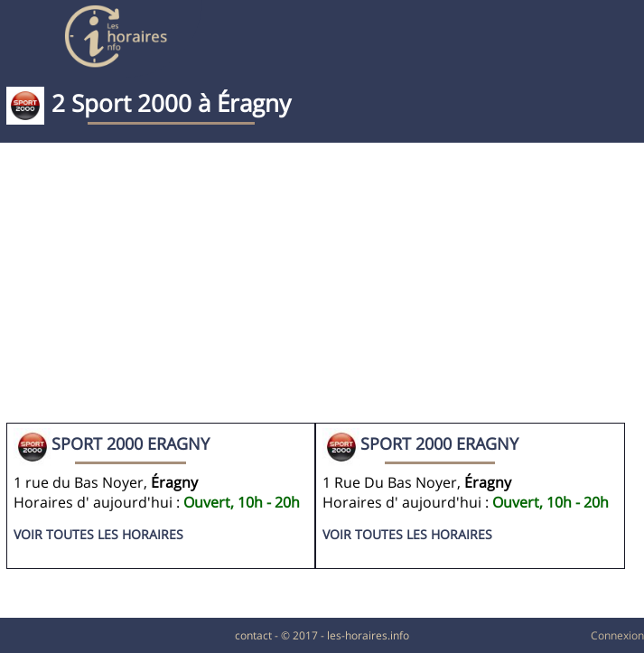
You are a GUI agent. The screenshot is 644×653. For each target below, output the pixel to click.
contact (253, 635)
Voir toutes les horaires (98, 534)
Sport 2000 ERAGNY (439, 443)
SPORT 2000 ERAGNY (131, 443)
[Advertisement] (322, 287)
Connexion (617, 635)
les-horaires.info (368, 635)
